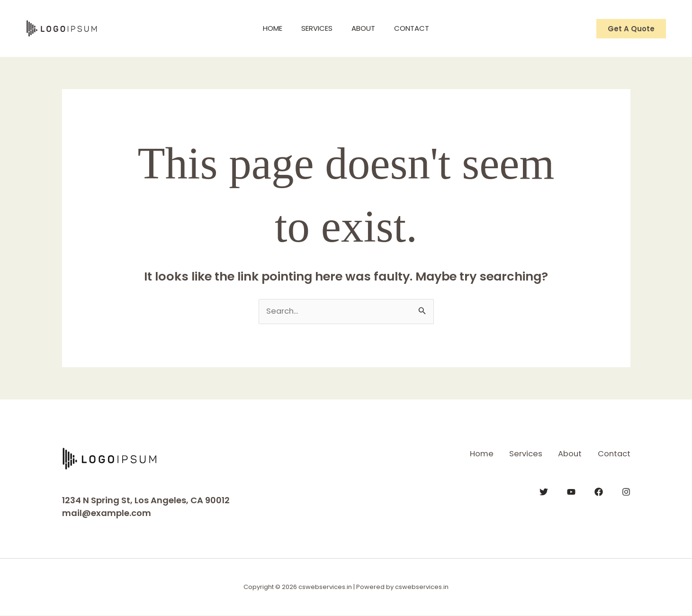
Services (315, 28)
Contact (419, 28)
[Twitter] (544, 491)
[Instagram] (626, 491)
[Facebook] (599, 491)
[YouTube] (571, 491)
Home (265, 28)
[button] (631, 29)
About (366, 28)
